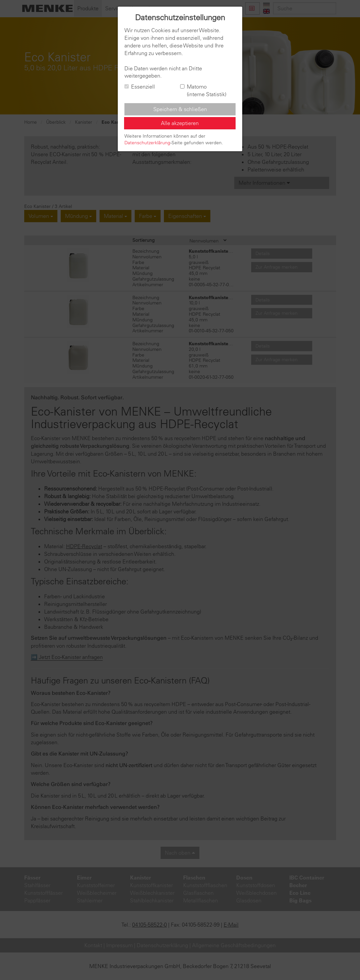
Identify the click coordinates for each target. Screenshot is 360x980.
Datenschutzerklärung (147, 143)
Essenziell (140, 87)
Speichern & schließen (180, 109)
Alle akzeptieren (180, 123)
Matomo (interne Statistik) (203, 90)
